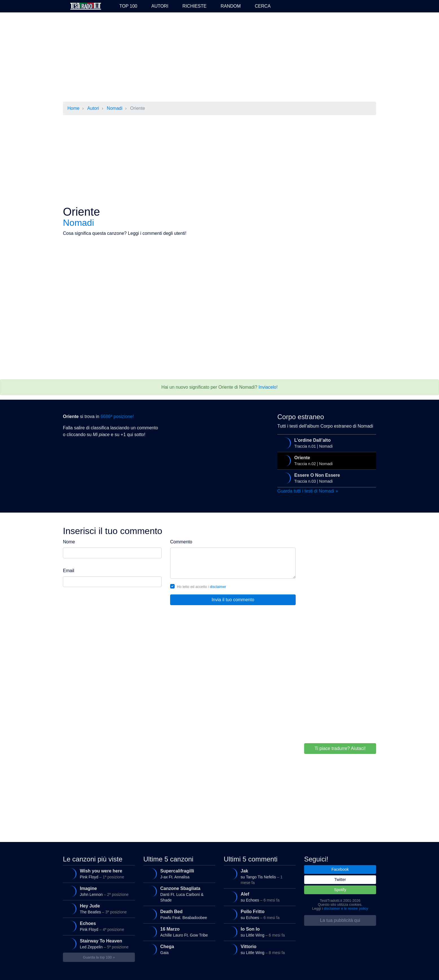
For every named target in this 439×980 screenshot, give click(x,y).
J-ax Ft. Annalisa (179, 874)
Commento (181, 542)
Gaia (179, 950)
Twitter (340, 880)
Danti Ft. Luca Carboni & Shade (179, 894)
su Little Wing (259, 932)
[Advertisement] (219, 58)
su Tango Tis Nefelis (259, 876)
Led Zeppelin (98, 944)
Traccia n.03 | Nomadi (326, 478)
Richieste (195, 6)
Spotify (340, 890)
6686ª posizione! (117, 416)
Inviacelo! (268, 387)
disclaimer (218, 587)
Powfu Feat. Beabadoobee (179, 915)
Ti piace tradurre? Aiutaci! (340, 748)
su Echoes (259, 897)
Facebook (340, 869)
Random (231, 6)
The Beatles (98, 909)
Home (73, 108)
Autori (160, 6)
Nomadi (115, 108)
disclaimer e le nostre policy (346, 908)
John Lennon (98, 891)
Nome (69, 542)
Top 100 (128, 6)
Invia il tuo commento (233, 600)
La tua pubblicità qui (340, 920)
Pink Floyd (98, 874)
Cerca (263, 6)
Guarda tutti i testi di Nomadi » (308, 491)
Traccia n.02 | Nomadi (326, 461)
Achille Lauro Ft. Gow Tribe (179, 932)
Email (69, 571)
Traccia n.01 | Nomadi (326, 443)
